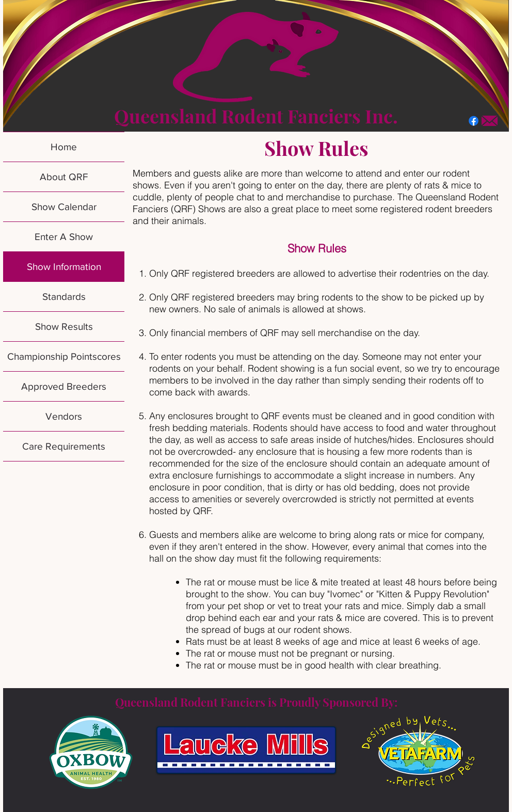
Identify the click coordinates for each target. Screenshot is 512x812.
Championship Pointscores (64, 356)
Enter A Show (64, 237)
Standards (64, 297)
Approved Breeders (64, 386)
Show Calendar (64, 207)
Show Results (64, 327)
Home (64, 147)
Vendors (64, 416)
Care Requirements (64, 446)
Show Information (64, 267)
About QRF (64, 177)
